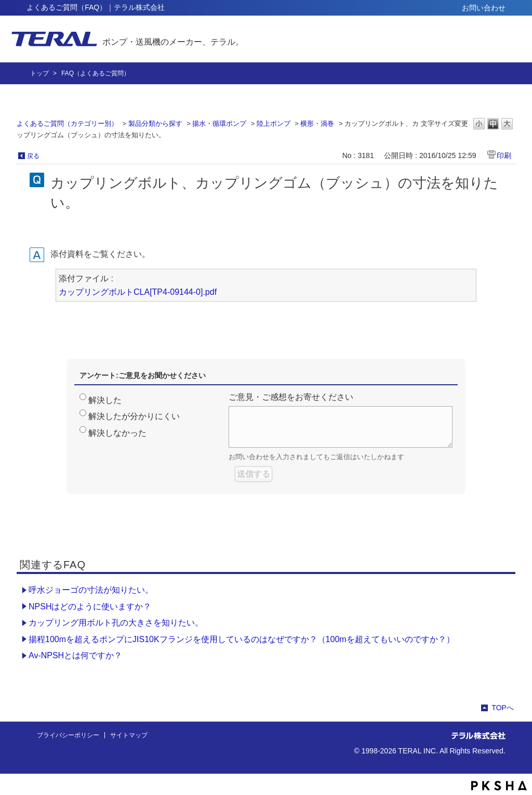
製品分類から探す (155, 123)
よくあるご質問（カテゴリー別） (67, 123)
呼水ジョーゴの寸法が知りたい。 (91, 590)
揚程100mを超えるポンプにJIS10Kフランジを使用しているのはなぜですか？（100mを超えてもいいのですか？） (242, 639)
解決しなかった (117, 433)
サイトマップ (129, 735)
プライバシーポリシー (68, 735)
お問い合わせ (484, 8)
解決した (105, 400)
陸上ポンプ (274, 123)
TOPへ (503, 708)
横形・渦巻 (317, 123)
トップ (39, 73)
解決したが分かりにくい (134, 416)
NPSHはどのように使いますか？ (90, 607)
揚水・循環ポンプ (219, 123)
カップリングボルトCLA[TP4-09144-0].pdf (138, 292)
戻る (33, 156)
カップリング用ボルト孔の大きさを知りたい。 (116, 623)
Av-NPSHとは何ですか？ (75, 655)
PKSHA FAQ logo (499, 786)
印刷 (504, 155)
